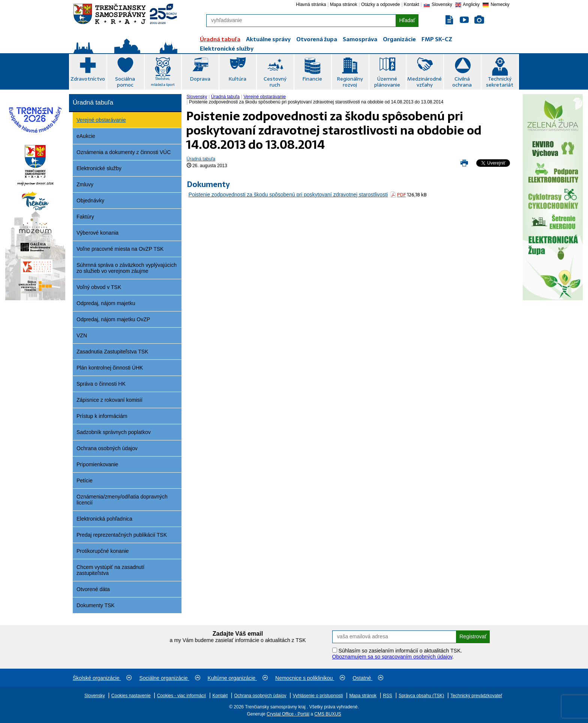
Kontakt (412, 4)
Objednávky (90, 201)
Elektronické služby (227, 49)
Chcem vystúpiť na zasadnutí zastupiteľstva (110, 570)
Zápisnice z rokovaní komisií (109, 400)
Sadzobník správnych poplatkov (114, 432)
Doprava (200, 79)
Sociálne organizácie (169, 678)
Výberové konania (97, 233)
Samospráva (360, 39)
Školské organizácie (102, 678)
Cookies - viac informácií (182, 696)
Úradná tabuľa (220, 39)
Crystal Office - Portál (288, 714)
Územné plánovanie (387, 82)
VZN (82, 335)
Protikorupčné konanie (103, 551)
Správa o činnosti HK (101, 384)
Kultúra (237, 79)
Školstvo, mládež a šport (163, 82)
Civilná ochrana (462, 82)
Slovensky (197, 97)
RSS (388, 696)
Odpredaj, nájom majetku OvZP (113, 319)
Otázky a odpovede (380, 4)
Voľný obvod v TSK (99, 287)
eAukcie (86, 136)
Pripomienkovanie (97, 464)
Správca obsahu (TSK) (421, 696)
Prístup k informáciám (102, 416)
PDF (401, 195)
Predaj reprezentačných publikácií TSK (122, 535)
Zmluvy (85, 184)
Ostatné (368, 678)
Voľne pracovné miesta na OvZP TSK (120, 249)
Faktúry (85, 217)
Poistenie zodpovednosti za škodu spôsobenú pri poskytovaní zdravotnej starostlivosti (288, 195)
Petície (85, 481)
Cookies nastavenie (131, 696)
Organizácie (399, 39)
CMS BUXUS (328, 714)
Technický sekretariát (500, 82)
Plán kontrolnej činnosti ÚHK (110, 368)
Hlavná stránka (311, 4)
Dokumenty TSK (96, 605)
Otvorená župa (317, 39)
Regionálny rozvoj (350, 82)
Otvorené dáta (93, 589)
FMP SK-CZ (437, 39)
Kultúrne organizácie (238, 678)
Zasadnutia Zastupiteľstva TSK (112, 352)
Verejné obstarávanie (101, 120)
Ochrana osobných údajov (107, 448)
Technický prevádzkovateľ (476, 696)
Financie (312, 79)
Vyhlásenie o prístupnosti (318, 696)
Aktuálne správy (268, 39)
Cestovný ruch (275, 82)
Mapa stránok (344, 4)
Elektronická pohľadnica (104, 519)
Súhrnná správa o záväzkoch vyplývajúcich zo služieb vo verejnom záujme (127, 268)
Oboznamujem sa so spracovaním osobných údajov (392, 657)
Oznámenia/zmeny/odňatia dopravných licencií (122, 500)
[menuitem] (198, 97)
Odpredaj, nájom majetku (106, 303)
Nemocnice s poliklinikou (310, 678)
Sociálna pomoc (125, 82)
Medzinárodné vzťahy (424, 82)
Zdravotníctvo (88, 79)
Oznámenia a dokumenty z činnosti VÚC (124, 152)
